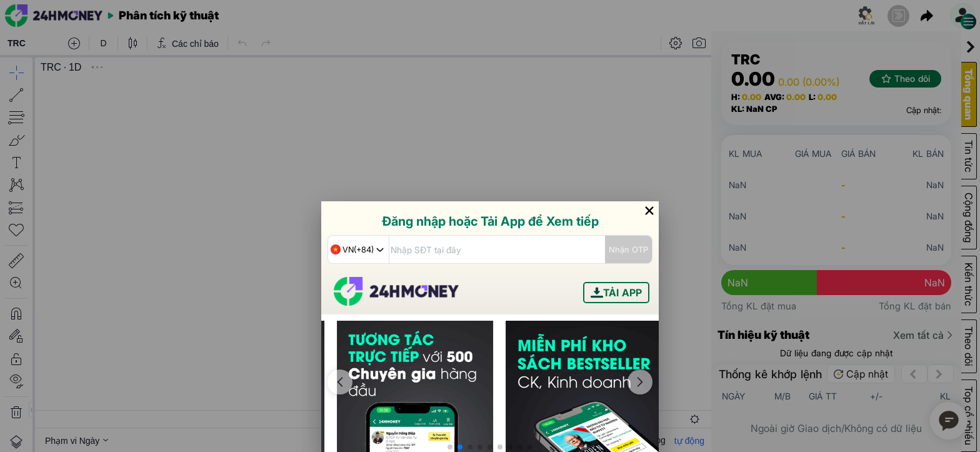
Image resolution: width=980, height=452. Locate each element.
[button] (450, 447)
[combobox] (358, 249)
